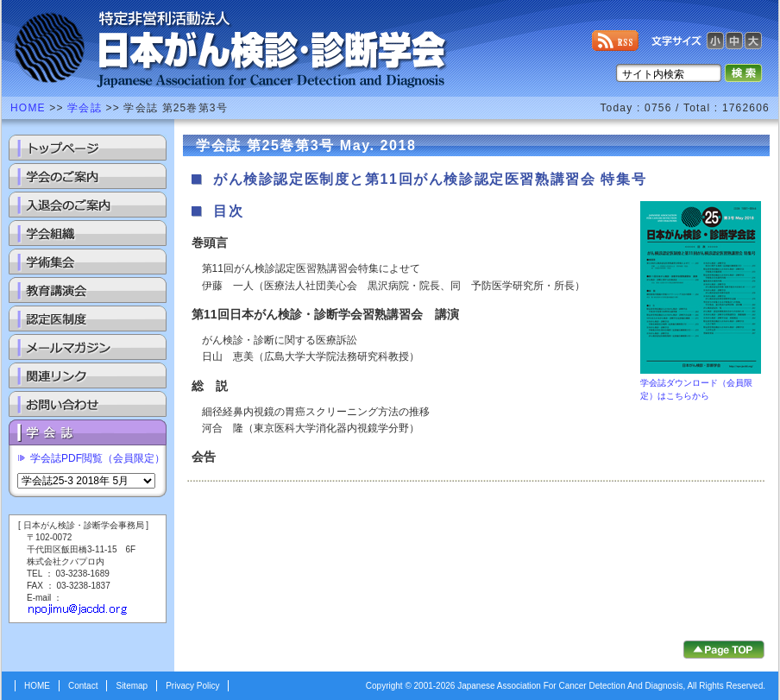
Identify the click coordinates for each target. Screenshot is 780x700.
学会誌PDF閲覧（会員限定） (97, 458)
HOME (28, 108)
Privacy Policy (192, 686)
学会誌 (85, 108)
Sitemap (132, 686)
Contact (83, 686)
